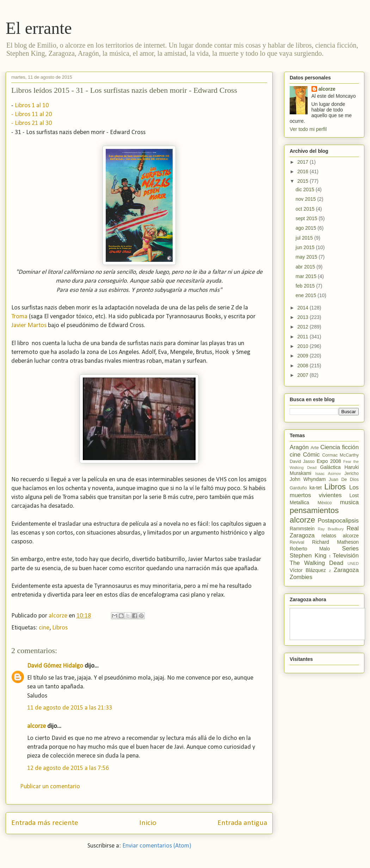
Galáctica (330, 467)
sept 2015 (307, 218)
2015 (304, 181)
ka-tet (316, 488)
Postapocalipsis (338, 521)
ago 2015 (307, 228)
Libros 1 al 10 (32, 106)
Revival (297, 542)
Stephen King (308, 556)
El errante (39, 28)
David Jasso (302, 462)
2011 (304, 337)
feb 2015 (306, 286)
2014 (304, 308)
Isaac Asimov (328, 474)
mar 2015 (307, 276)
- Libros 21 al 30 (32, 123)
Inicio (148, 823)
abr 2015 (306, 267)
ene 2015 (307, 295)
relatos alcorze (340, 536)
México (325, 503)
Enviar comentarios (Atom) (157, 846)
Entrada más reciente (45, 823)
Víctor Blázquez (308, 570)
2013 (304, 317)
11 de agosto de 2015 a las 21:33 (70, 708)
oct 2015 (306, 209)
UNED (353, 563)
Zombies (301, 577)
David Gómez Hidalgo (55, 666)
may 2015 (307, 257)
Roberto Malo (310, 549)
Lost (354, 495)
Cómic (312, 455)
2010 (304, 346)
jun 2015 (306, 247)
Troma (19, 317)
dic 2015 (306, 189)
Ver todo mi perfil (308, 129)
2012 (304, 327)
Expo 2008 (329, 461)
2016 (304, 171)
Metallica (299, 502)
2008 (304, 366)
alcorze (36, 726)
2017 (304, 162)
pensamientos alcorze (314, 515)
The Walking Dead (316, 563)
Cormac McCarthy (340, 455)
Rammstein (302, 529)
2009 (304, 356)
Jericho (351, 474)
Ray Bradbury (331, 529)
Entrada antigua (242, 823)
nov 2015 (307, 199)
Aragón (299, 447)
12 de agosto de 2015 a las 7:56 (68, 768)
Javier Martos (29, 325)
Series (350, 548)
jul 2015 (305, 238)
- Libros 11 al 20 (32, 114)
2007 (304, 375)
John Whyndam (308, 479)
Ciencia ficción (340, 447)
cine (44, 628)
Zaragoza (346, 570)
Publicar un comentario (50, 787)
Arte (315, 448)
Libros (60, 628)
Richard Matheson (335, 542)
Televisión (346, 556)
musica (349, 502)
